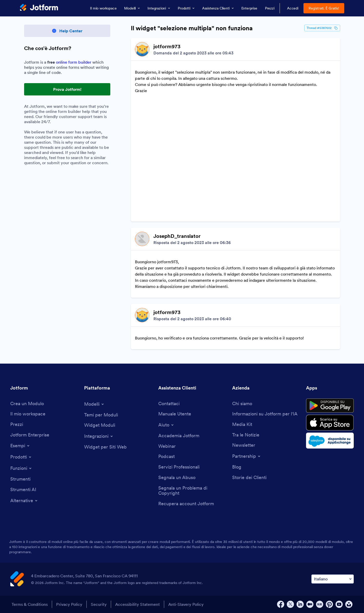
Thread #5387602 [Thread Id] (322, 28)
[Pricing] (17, 425)
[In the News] (246, 435)
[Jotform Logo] (39, 8)
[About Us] (242, 404)
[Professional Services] (179, 467)
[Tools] (20, 479)
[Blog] (237, 467)
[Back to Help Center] (67, 31)
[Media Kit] (242, 425)
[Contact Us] (169, 404)
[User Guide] (175, 414)
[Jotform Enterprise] (30, 435)
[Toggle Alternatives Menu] (24, 501)
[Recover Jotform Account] (186, 504)
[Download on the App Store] (330, 423)
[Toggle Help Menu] (166, 425)
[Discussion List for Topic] (235, 194)
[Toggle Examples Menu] (20, 446)
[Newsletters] (244, 445)
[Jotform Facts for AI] (265, 414)
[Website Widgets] (105, 447)
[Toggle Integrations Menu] (99, 436)
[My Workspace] (28, 414)
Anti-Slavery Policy (186, 604)
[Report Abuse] (177, 478)
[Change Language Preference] (333, 579)
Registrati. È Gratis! (324, 8)
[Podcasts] (166, 457)
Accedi (293, 8)
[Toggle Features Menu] (21, 468)
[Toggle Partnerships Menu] (247, 456)
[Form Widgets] (100, 425)
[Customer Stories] (249, 478)
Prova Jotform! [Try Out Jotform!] (67, 89)
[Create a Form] (27, 404)
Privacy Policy (69, 604)
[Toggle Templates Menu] (94, 404)
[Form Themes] (101, 415)
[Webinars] (167, 446)
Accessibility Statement (137, 604)
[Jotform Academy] (179, 436)
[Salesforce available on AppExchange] (330, 441)
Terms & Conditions (30, 604)
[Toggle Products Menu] (21, 457)
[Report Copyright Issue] (193, 491)
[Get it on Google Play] (330, 406)
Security (99, 604)
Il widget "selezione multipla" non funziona (192, 28)
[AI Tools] (23, 490)
